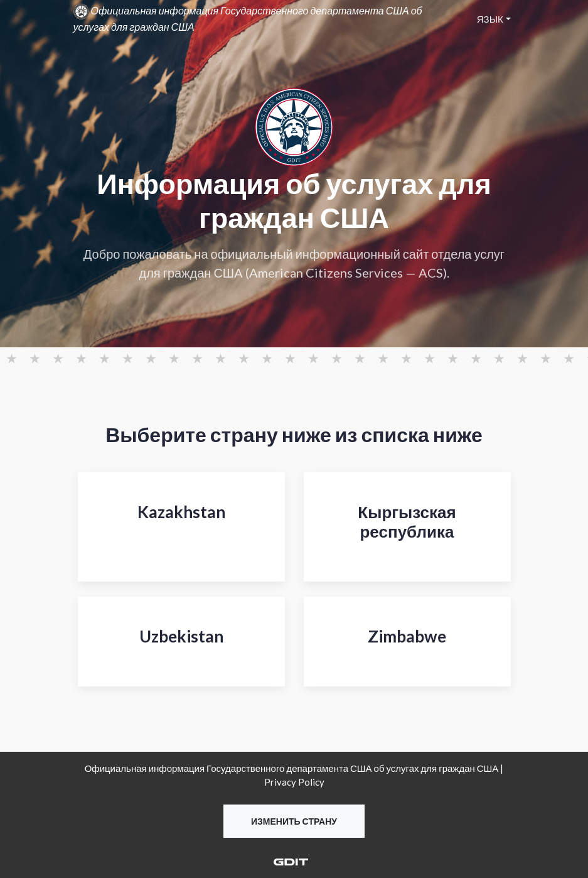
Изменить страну (294, 821)
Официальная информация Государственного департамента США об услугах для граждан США (248, 18)
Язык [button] (490, 19)
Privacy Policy (294, 782)
